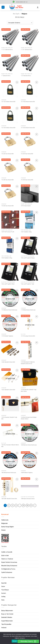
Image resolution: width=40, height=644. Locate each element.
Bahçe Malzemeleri (7, 611)
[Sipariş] (20, 23)
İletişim (4, 530)
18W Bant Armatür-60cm (28, 499)
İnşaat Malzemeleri (7, 621)
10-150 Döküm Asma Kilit (8, 128)
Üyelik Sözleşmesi (7, 572)
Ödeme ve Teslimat (7, 559)
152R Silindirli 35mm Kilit (8, 362)
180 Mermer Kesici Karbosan (29, 445)
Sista (3, 600)
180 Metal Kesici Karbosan (9, 473)
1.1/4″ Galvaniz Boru (27, 50)
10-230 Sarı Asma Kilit (27, 154)
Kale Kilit (4, 583)
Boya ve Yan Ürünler (7, 614)
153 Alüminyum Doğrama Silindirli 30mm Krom (28, 363)
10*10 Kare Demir (26, 206)
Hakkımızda (5, 520)
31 (31, 505)
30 (27, 505)
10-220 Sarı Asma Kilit (7, 154)
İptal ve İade (5, 556)
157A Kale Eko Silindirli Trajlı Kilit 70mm (29, 390)
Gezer (3, 586)
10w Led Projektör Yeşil (27, 284)
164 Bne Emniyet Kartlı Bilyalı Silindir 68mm (29, 418)
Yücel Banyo (5, 590)
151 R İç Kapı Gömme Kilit (28, 336)
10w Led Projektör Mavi (8, 284)
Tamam (15, 641)
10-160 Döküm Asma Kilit (28, 128)
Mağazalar (5, 523)
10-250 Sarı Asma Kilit (27, 180)
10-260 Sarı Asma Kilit (7, 206)
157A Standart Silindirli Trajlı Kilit (9, 418)
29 (23, 505)
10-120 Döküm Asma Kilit (8, 102)
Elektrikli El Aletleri (7, 617)
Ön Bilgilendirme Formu (8, 569)
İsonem (4, 593)
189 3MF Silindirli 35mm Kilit (9, 499)
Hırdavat (4, 628)
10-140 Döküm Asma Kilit (28, 102)
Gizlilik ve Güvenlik (7, 552)
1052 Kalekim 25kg (7, 258)
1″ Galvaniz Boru (6, 76)
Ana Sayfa (16, 14)
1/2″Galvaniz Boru (26, 76)
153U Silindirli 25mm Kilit (8, 390)
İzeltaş (3, 597)
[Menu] (3, 7)
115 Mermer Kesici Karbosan (9, 310)
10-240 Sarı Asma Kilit (7, 180)
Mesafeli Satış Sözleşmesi (9, 566)
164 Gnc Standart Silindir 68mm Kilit (10, 446)
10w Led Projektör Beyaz (28, 258)
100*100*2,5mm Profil (8, 232)
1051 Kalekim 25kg (26, 232)
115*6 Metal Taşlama (7, 336)
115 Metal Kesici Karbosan (28, 310)
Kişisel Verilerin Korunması (9, 562)
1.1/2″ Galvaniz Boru (7, 50)
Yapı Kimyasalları (6, 624)
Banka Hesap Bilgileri (8, 527)
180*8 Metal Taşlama (27, 473)
